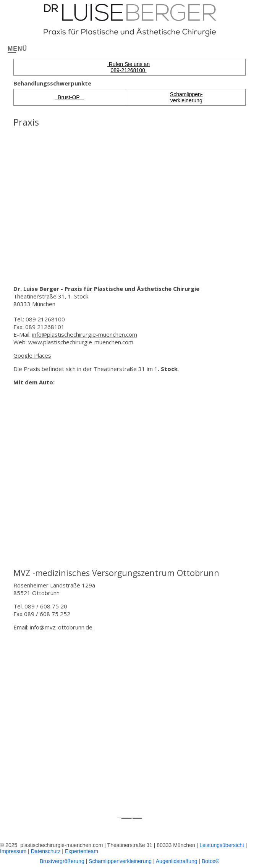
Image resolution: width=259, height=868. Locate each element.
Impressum (13, 851)
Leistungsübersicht (222, 845)
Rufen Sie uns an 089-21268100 (129, 67)
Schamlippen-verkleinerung (186, 97)
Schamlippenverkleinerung (120, 861)
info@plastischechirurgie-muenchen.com (85, 334)
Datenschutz (46, 851)
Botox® (210, 861)
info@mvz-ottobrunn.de (61, 627)
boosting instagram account (137, 818)
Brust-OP (69, 97)
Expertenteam (82, 851)
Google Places (32, 355)
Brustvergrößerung (62, 861)
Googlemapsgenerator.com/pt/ (127, 818)
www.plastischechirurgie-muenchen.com (81, 342)
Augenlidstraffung (177, 861)
